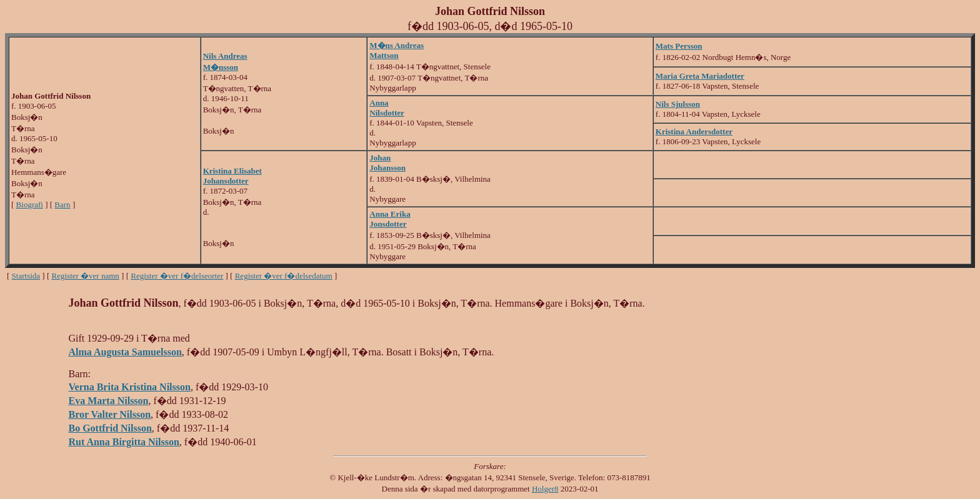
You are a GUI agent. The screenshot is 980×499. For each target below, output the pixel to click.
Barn (62, 205)
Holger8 (545, 489)
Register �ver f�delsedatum (284, 276)
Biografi (30, 205)
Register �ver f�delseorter (177, 276)
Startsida (26, 276)
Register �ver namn (86, 276)
